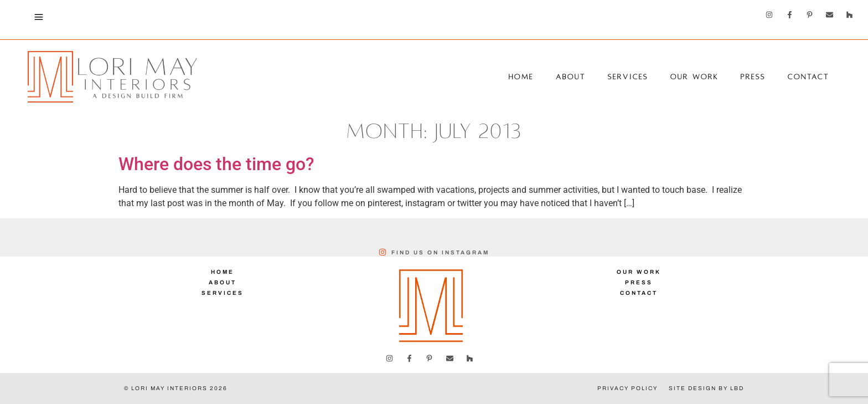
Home (521, 77)
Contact (808, 77)
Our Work (694, 77)
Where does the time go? (216, 164)
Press (753, 77)
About (571, 77)
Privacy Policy (627, 388)
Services (628, 77)
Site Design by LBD (706, 388)
